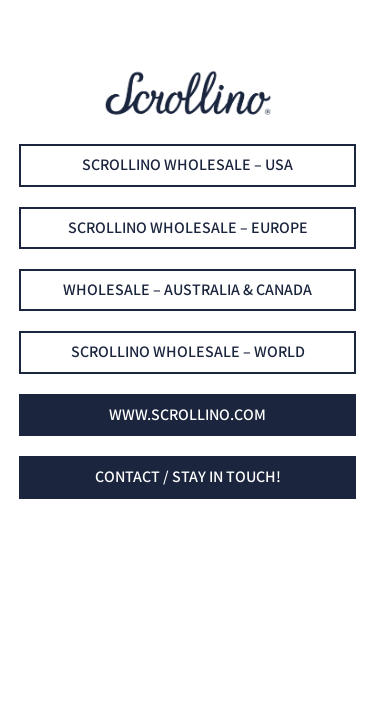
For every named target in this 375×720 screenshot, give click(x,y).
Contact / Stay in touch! (188, 476)
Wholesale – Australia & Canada (187, 289)
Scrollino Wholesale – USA (187, 164)
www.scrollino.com (187, 414)
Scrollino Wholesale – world (188, 351)
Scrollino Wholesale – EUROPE (188, 227)
